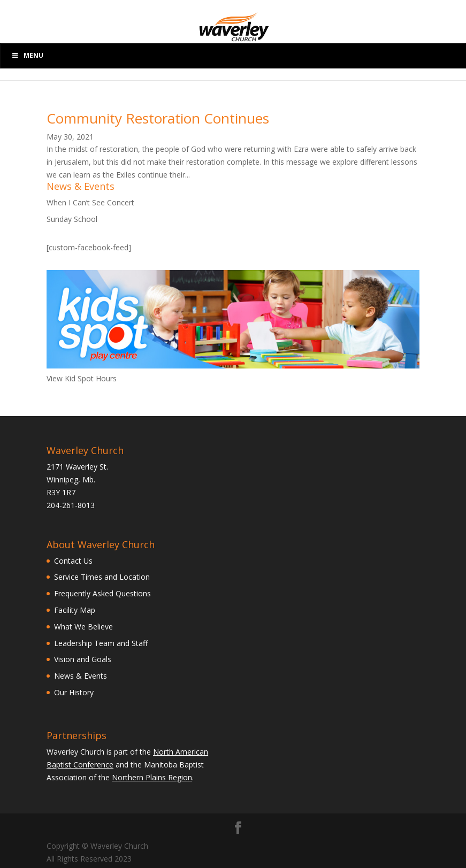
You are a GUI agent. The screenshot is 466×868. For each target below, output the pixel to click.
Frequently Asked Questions (102, 593)
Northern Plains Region (152, 777)
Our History (74, 692)
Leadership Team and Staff (101, 643)
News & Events (81, 676)
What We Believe (83, 627)
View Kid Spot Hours (82, 378)
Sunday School (72, 219)
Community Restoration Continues (158, 118)
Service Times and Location (102, 577)
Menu (27, 55)
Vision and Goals (83, 659)
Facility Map (75, 610)
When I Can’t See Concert (90, 202)
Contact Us (73, 561)
